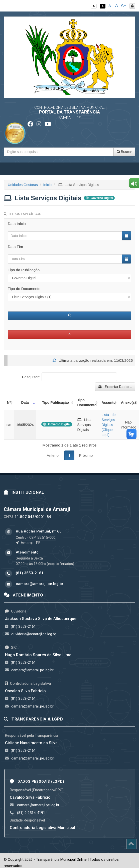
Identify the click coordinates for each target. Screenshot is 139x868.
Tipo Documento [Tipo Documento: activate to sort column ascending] (87, 402)
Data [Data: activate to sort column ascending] (25, 402)
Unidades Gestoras (23, 185)
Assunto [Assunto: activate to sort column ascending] (108, 402)
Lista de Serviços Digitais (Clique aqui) (108, 425)
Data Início (17, 224)
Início (47, 185)
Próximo (86, 455)
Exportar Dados (115, 387)
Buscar (124, 152)
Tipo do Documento (24, 289)
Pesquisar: (69, 377)
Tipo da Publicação (24, 270)
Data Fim (15, 247)
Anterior (53, 455)
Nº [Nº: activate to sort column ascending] (9, 402)
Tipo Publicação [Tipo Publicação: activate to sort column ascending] (55, 402)
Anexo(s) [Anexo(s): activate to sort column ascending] (128, 402)
